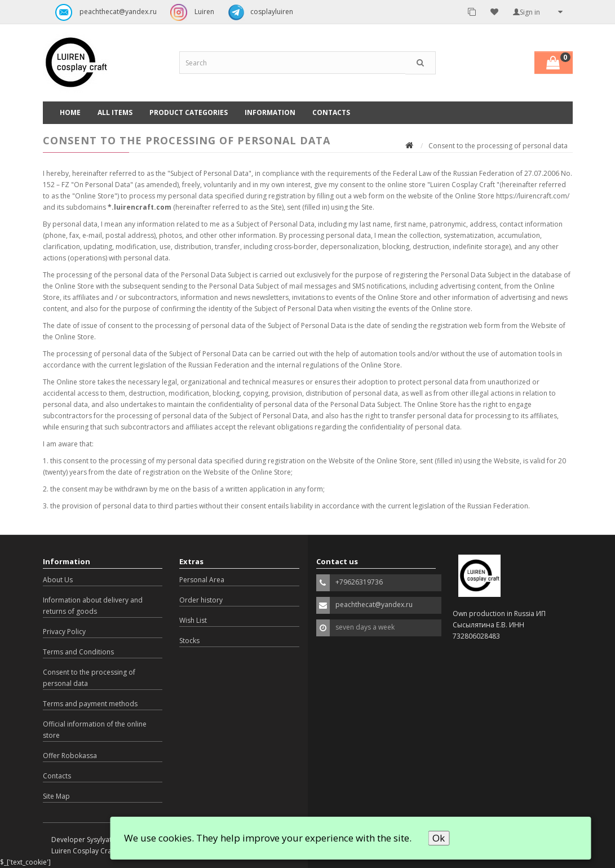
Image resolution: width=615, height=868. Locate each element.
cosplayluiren (258, 12)
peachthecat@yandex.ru (103, 12)
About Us (58, 580)
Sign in (526, 12)
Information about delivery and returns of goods (93, 606)
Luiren (189, 12)
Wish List (193, 620)
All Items (115, 112)
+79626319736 (359, 582)
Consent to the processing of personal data (89, 678)
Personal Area (202, 580)
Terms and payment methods (90, 704)
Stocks (189, 641)
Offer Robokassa (70, 756)
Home (70, 112)
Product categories (189, 112)
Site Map (56, 796)
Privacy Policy (64, 632)
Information (270, 112)
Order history (201, 600)
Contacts (331, 112)
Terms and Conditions (78, 652)
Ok (439, 838)
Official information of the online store (95, 730)
